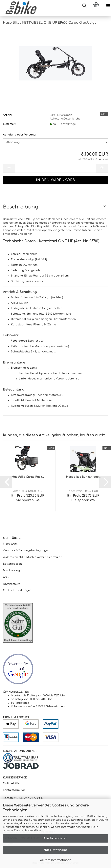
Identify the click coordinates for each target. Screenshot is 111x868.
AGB (6, 577)
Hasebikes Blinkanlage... (83, 477)
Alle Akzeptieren (55, 838)
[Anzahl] (55, 168)
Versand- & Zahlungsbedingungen (26, 550)
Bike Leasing (11, 571)
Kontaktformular (14, 790)
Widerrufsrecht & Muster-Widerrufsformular (32, 557)
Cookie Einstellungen (17, 590)
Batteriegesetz (13, 564)
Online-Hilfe (11, 783)
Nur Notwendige (56, 850)
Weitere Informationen (55, 860)
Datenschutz (11, 584)
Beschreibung (21, 207)
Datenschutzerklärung (29, 831)
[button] (9, 168)
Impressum (10, 544)
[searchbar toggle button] (84, 6)
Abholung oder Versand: (20, 135)
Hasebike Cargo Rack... (28, 477)
